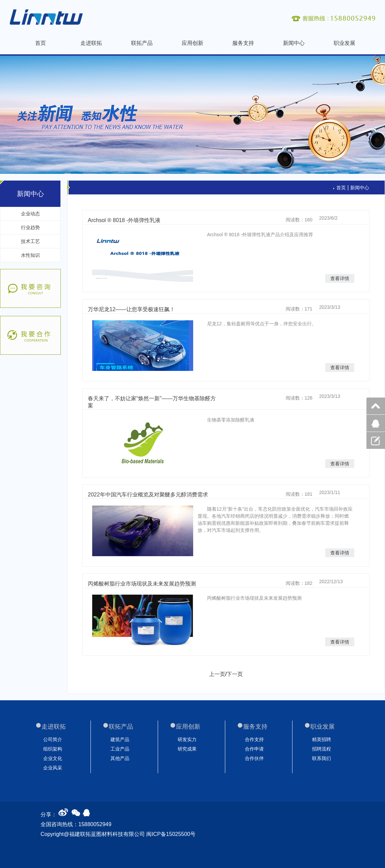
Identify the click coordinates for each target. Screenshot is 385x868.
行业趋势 (30, 227)
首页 (41, 43)
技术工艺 (30, 241)
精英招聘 (322, 739)
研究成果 (187, 749)
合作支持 (254, 739)
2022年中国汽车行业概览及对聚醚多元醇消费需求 (148, 495)
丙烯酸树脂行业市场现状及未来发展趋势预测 (142, 584)
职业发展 (344, 43)
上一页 (217, 674)
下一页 (235, 674)
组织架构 (53, 749)
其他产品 (120, 758)
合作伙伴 (254, 758)
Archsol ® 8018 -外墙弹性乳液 (124, 220)
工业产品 (120, 749)
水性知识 (30, 255)
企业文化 (53, 758)
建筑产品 (120, 739)
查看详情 (340, 278)
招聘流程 (322, 749)
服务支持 (243, 43)
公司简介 (53, 739)
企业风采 (53, 768)
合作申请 (254, 749)
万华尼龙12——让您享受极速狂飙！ (131, 309)
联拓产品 (142, 43)
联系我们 (322, 758)
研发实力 (187, 739)
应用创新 (192, 43)
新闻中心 (294, 43)
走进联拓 (91, 43)
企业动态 (30, 214)
